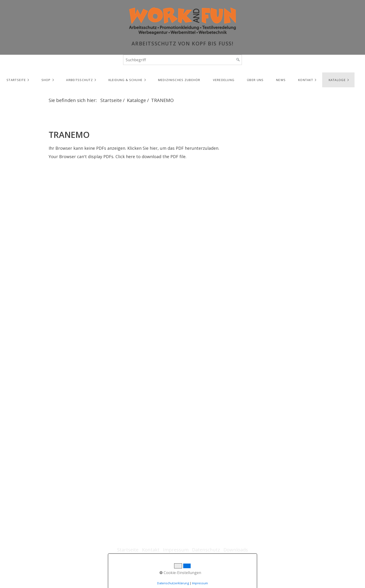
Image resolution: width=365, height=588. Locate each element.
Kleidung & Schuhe (126, 80)
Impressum (176, 550)
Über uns (255, 80)
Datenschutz (206, 550)
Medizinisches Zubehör (179, 80)
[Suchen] (238, 60)
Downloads (236, 550)
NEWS (281, 80)
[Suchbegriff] (182, 60)
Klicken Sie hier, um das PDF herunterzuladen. (173, 148)
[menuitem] (17, 80)
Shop (46, 80)
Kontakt (306, 80)
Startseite (16, 80)
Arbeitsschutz (79, 80)
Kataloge (337, 80)
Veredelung (224, 80)
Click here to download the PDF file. (151, 156)
